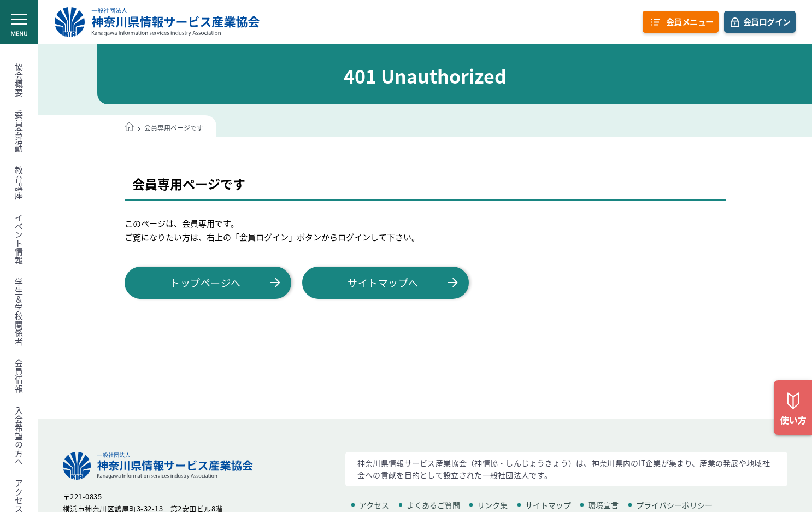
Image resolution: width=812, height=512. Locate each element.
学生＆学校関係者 (19, 312)
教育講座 (19, 183)
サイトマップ (548, 505)
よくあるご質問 (433, 505)
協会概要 (19, 80)
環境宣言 (603, 505)
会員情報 (19, 376)
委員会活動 (19, 132)
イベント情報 (19, 239)
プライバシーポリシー (674, 505)
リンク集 (492, 505)
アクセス (374, 505)
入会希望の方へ (19, 436)
